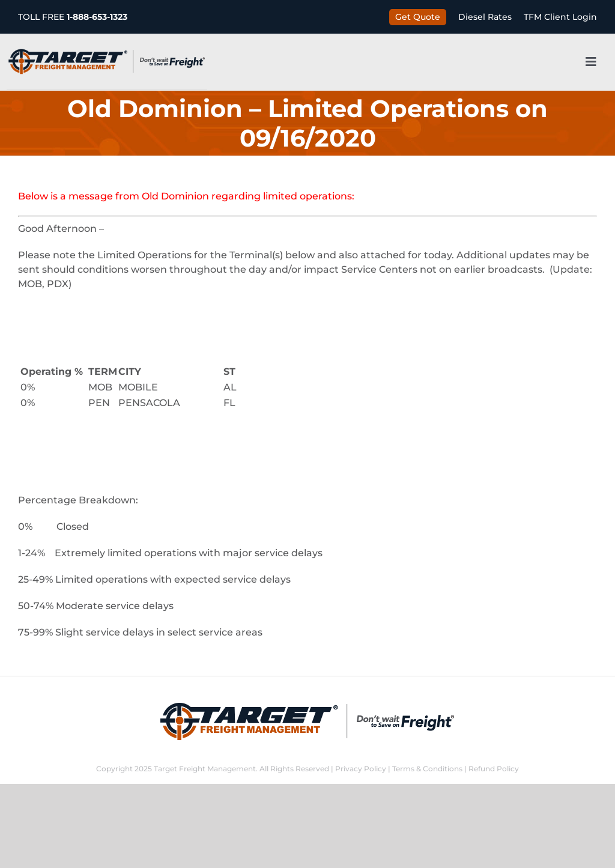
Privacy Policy (361, 769)
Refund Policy (494, 769)
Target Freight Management (205, 769)
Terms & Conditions (427, 769)
